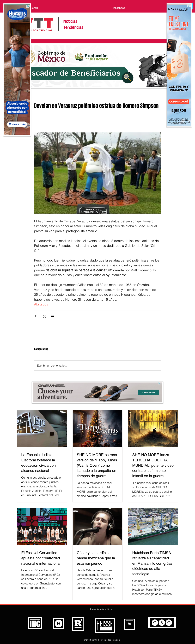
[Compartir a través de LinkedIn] (53, 316)
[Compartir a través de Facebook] (36, 316)
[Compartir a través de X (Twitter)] (44, 316)
